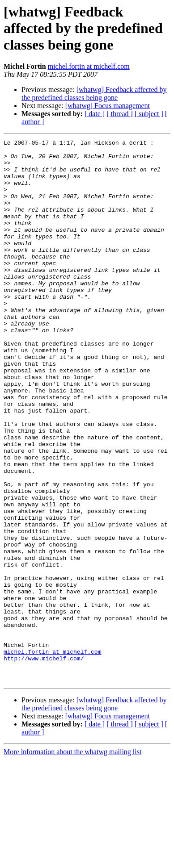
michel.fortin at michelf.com (89, 66)
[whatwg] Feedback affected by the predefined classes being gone (94, 94)
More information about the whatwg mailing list (72, 860)
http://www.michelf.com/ (44, 763)
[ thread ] (120, 114)
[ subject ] (149, 114)
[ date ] (95, 114)
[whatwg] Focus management (108, 106)
